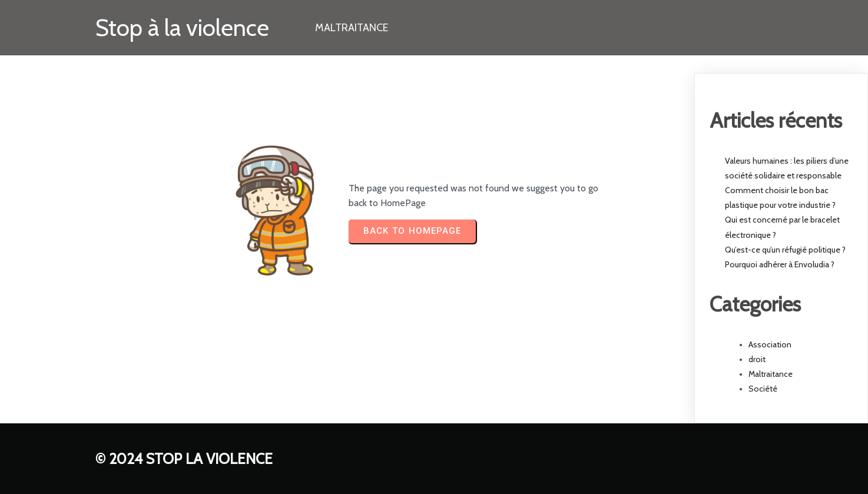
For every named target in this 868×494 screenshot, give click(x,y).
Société (763, 389)
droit (757, 359)
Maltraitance (771, 374)
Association (770, 344)
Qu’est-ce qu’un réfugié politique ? (785, 250)
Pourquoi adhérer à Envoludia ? (780, 264)
